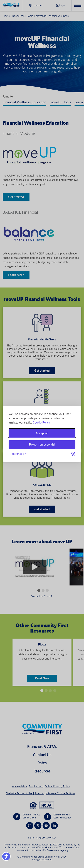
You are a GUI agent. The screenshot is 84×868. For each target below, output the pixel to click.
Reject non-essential (42, 445)
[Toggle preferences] (18, 454)
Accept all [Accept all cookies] (42, 433)
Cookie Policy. (42, 423)
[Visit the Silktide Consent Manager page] (73, 454)
